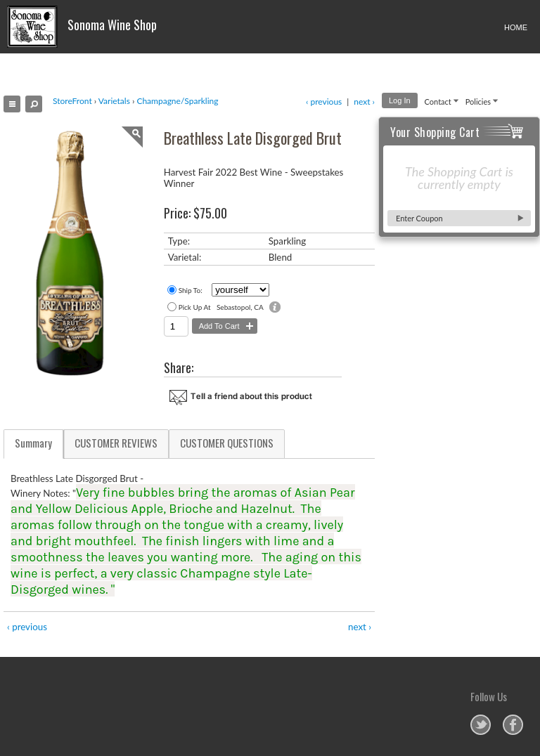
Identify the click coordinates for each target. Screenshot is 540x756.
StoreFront (72, 101)
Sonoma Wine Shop (82, 27)
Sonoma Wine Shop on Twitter (481, 725)
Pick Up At (195, 307)
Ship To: (191, 290)
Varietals (114, 101)
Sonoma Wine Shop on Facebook (513, 725)
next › (364, 102)
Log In (400, 100)
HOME (516, 27)
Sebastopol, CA (240, 307)
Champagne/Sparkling (177, 101)
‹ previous (324, 102)
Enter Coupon (419, 218)
